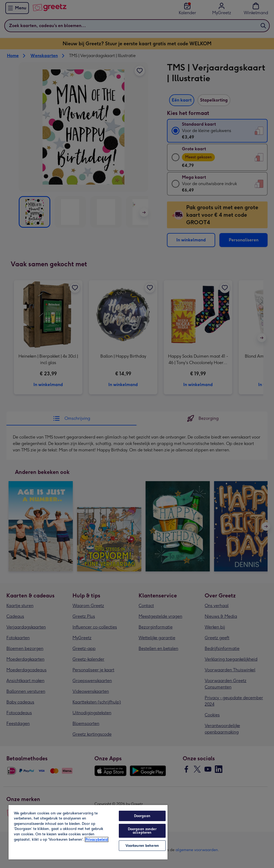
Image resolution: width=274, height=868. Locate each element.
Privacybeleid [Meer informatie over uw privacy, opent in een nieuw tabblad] (97, 839)
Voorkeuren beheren (142, 846)
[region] (88, 832)
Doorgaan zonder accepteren (142, 831)
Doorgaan (142, 816)
